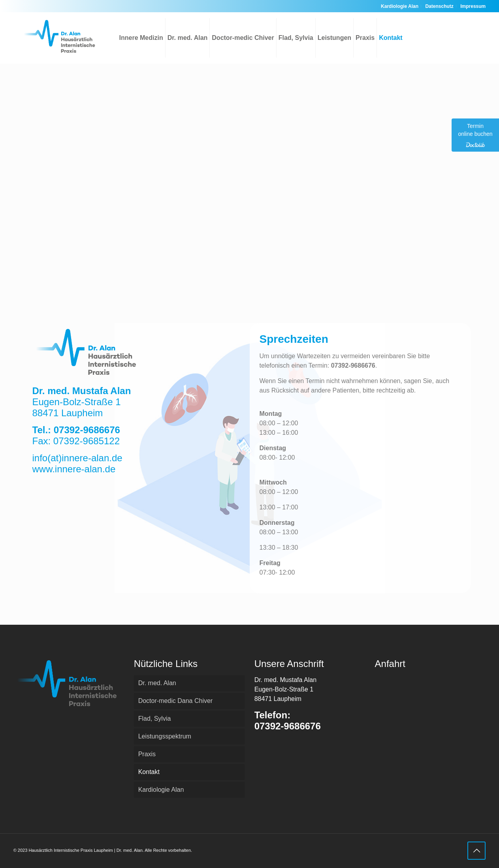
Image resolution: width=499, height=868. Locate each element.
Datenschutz (439, 6)
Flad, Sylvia (155, 719)
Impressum (473, 6)
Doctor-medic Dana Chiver (176, 701)
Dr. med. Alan (157, 683)
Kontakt (149, 772)
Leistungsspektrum (165, 736)
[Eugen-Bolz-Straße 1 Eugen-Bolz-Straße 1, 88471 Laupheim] (250, 162)
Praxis (147, 754)
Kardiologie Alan (400, 6)
